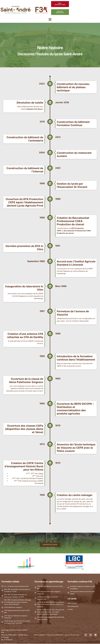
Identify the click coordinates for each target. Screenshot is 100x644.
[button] (50, 20)
